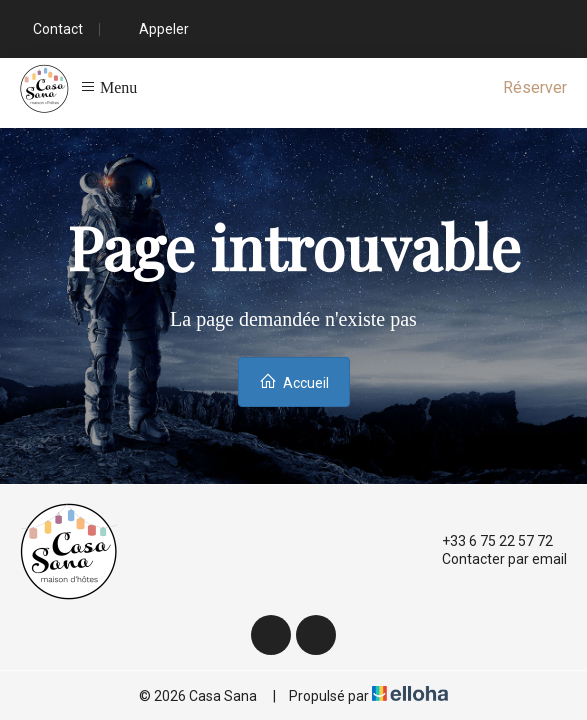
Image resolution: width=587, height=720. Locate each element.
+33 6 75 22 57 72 (486, 541)
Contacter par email (493, 559)
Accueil (294, 381)
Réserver (535, 87)
